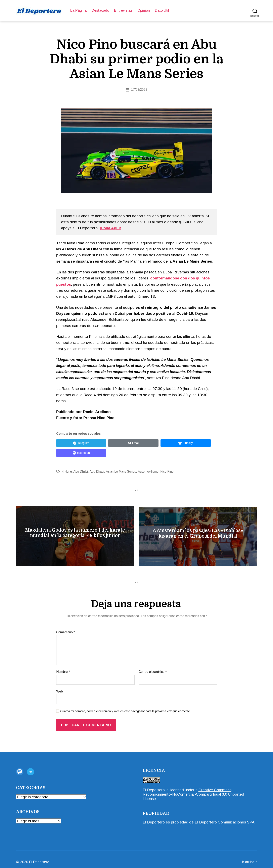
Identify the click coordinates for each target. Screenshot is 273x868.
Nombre (63, 666)
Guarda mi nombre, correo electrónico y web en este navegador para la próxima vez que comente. (125, 706)
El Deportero (154, 784)
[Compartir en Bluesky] (151, 443)
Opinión (144, 10)
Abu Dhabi (97, 462)
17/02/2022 (139, 90)
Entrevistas (123, 10)
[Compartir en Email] (112, 443)
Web (60, 686)
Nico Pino (167, 462)
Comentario (66, 627)
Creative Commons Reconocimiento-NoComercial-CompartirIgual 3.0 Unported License (194, 789)
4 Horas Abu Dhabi (75, 462)
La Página (78, 10)
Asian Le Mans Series (121, 462)
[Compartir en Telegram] (74, 443)
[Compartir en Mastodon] (189, 443)
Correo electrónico (153, 666)
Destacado (100, 10)
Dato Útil (162, 10)
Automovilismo (149, 462)
